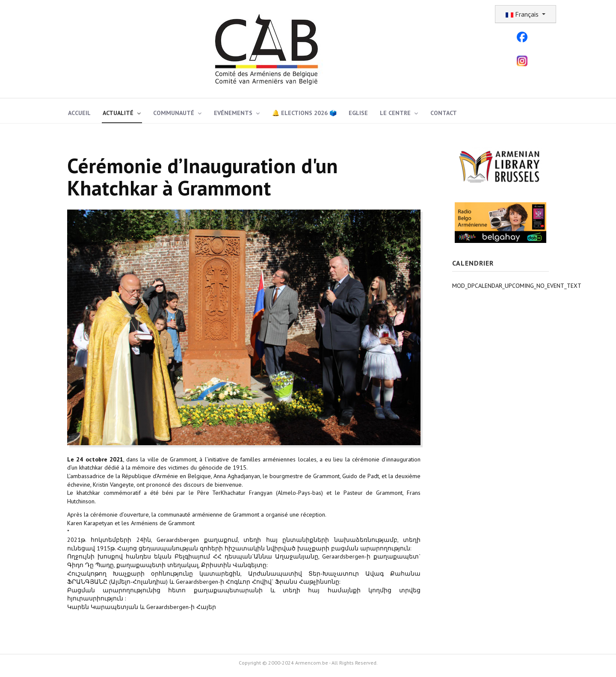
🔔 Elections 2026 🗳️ (304, 113)
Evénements (233, 113)
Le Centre (395, 113)
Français (523, 14)
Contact (444, 113)
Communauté (174, 113)
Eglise (358, 113)
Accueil (79, 113)
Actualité (118, 113)
